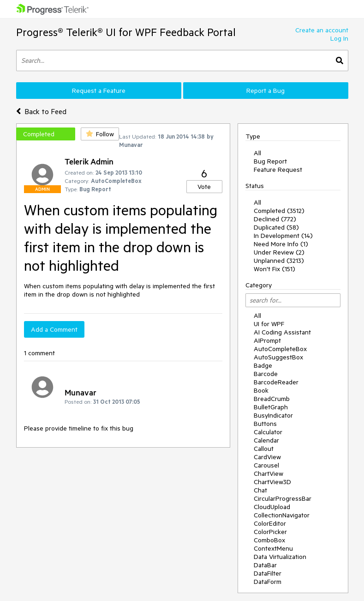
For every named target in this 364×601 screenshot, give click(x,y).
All (257, 153)
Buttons (265, 424)
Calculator (268, 432)
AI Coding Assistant (282, 332)
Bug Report (270, 161)
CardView (267, 457)
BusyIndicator (273, 415)
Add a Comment (54, 329)
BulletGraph (271, 407)
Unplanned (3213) (279, 261)
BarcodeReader (276, 382)
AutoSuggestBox (278, 357)
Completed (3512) (279, 211)
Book (261, 390)
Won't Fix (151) (274, 269)
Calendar (266, 440)
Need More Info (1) (281, 244)
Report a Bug (266, 91)
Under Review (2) (279, 252)
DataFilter (268, 573)
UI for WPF (269, 324)
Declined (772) (275, 219)
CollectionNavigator (282, 515)
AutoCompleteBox (280, 349)
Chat (260, 490)
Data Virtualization (280, 557)
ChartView (269, 474)
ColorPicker (270, 532)
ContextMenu (273, 548)
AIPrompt (267, 340)
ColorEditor (270, 523)
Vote (204, 187)
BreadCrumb (272, 399)
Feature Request (278, 170)
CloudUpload (272, 507)
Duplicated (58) (276, 227)
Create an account (322, 30)
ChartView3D (272, 482)
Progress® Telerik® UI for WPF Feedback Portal (126, 32)
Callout (264, 449)
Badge (263, 365)
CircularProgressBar (283, 498)
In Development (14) (283, 236)
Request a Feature (99, 91)
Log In (339, 38)
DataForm (268, 582)
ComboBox (269, 540)
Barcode (266, 374)
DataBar (265, 565)
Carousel (266, 465)
